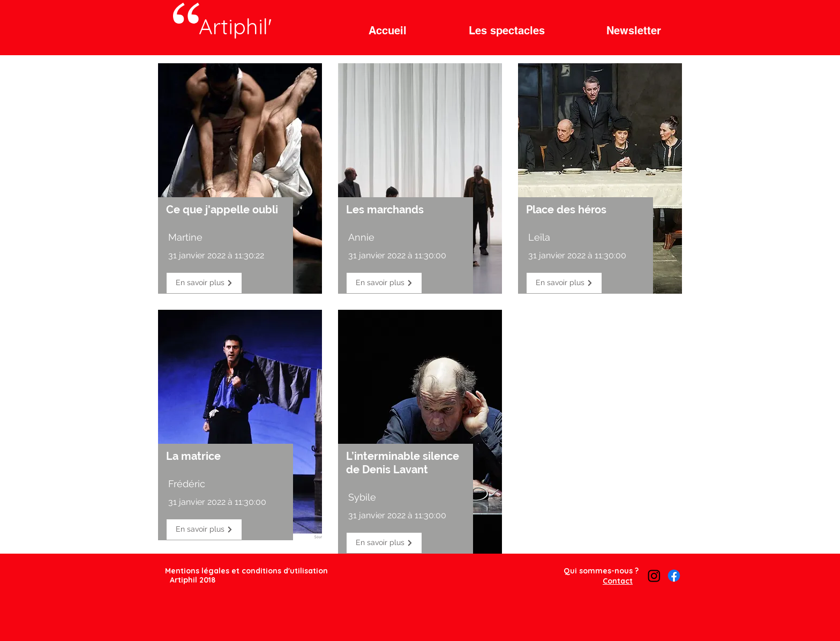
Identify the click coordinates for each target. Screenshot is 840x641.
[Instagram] (654, 576)
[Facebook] (674, 576)
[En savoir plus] (204, 283)
